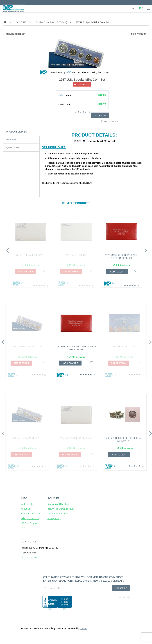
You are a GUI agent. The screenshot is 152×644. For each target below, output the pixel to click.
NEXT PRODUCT (139, 34)
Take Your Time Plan (30, 514)
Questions (13, 148)
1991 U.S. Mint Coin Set (125, 346)
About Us (25, 509)
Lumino (83, 629)
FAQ (23, 528)
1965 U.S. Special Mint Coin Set (31, 255)
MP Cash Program (29, 523)
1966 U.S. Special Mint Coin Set (27, 346)
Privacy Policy (54, 518)
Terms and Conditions (58, 514)
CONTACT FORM (29, 557)
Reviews (11, 140)
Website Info (27, 504)
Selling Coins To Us (30, 518)
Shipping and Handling (58, 504)
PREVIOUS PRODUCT (16, 34)
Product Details (17, 132)
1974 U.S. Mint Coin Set (76, 255)
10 (89, 112)
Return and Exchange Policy (61, 509)
